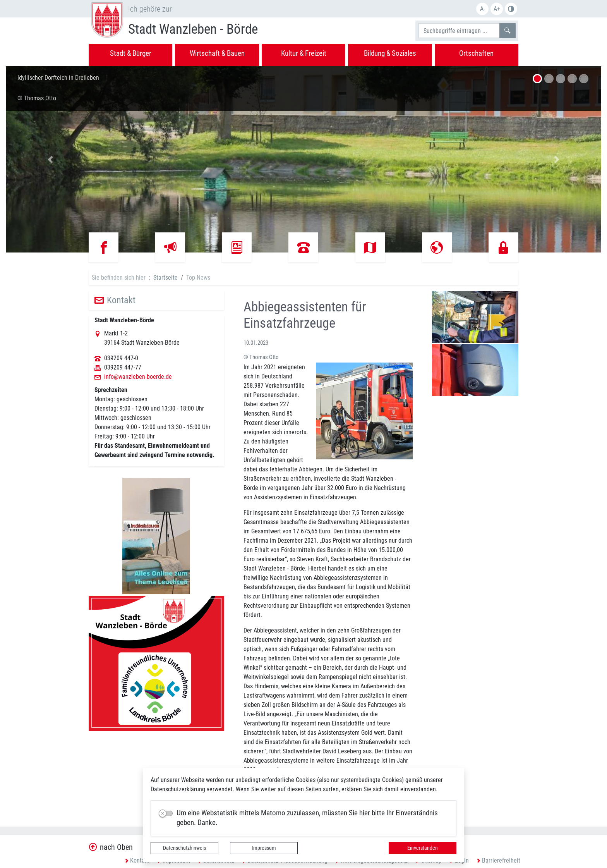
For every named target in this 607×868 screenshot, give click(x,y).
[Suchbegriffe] (459, 31)
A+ (497, 9)
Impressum (264, 848)
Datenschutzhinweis (184, 848)
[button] (51, 159)
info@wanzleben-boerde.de (138, 377)
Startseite (165, 278)
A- (483, 9)
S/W (511, 9)
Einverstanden (423, 848)
